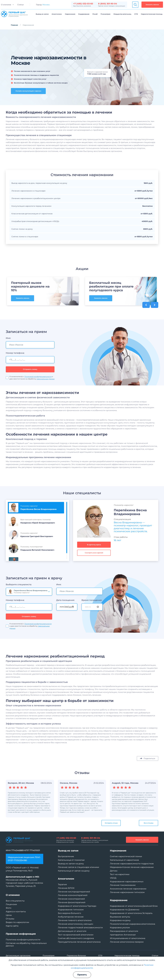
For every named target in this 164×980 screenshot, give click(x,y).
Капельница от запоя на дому (74, 871)
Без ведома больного (69, 913)
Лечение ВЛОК (66, 888)
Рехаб (95, 14)
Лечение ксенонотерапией (73, 895)
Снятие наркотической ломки (126, 856)
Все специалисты (15, 901)
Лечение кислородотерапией (74, 892)
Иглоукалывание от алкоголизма (128, 938)
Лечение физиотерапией (72, 902)
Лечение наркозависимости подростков (132, 864)
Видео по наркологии (17, 922)
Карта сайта (12, 926)
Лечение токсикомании (123, 885)
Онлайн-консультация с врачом (28, 91)
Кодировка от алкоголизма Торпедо (77, 906)
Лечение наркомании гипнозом (127, 892)
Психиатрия (105, 14)
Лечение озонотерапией (71, 899)
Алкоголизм (57, 14)
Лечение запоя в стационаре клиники (78, 867)
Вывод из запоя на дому (71, 864)
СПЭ (136, 14)
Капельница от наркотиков (124, 860)
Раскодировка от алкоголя (124, 931)
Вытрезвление (66, 856)
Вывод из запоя (42, 14)
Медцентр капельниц (122, 14)
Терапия (62, 884)
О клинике (6, 5)
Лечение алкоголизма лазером (127, 942)
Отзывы (10, 919)
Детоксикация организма (18, 956)
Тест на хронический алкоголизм (76, 935)
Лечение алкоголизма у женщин (76, 924)
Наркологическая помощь (152, 14)
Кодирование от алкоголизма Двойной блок (134, 906)
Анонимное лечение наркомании (128, 889)
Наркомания (70, 14)
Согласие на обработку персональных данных (26, 944)
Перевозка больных (76, 956)
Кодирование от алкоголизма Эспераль (131, 913)
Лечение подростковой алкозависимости (80, 928)
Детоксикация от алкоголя (72, 931)
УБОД (113, 878)
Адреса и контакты (16, 912)
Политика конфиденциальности (23, 940)
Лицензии (11, 904)
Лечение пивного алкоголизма (75, 920)
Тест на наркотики (120, 874)
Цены (9, 915)
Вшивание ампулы (120, 917)
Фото (9, 908)
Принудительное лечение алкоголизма (79, 942)
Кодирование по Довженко (125, 910)
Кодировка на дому (120, 920)
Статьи (20, 5)
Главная (14, 25)
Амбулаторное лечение (71, 917)
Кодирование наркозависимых (127, 882)
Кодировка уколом (120, 928)
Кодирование (84, 14)
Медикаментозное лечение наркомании (132, 867)
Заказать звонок (152, 5)
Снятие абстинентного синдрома (76, 938)
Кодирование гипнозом (71, 910)
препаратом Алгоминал (123, 935)
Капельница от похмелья (71, 860)
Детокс (114, 871)
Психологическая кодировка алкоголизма (132, 924)
